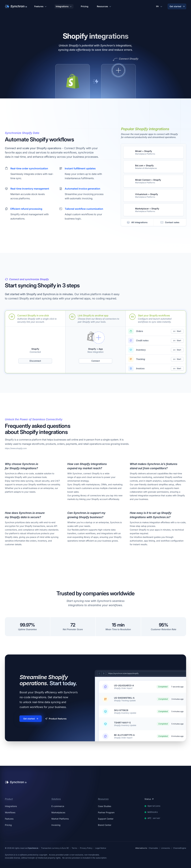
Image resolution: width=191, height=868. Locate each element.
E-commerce (58, 806)
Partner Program (106, 812)
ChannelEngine (180, 848)
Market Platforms (60, 819)
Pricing (85, 6)
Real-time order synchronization (29, 168)
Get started (177, 6)
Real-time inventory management (30, 189)
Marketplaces (58, 812)
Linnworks (166, 848)
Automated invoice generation (82, 189)
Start (177, 331)
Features (41, 6)
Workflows (10, 812)
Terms (74, 848)
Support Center (106, 819)
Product (9, 799)
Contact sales (170, 222)
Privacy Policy (86, 848)
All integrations (137, 222)
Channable (153, 848)
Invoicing (56, 825)
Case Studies (105, 806)
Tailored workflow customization (84, 209)
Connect (96, 361)
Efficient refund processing (26, 209)
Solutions (56, 799)
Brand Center (105, 825)
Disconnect (35, 361)
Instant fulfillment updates (80, 168)
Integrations (64, 6)
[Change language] (159, 6)
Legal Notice (101, 848)
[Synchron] (16, 6)
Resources (104, 6)
